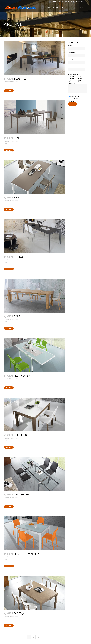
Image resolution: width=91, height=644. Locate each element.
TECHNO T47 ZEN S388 (28, 554)
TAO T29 (19, 613)
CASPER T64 (21, 495)
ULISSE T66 (21, 435)
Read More (9, 91)
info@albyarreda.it (62, 1)
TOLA (17, 316)
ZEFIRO (18, 257)
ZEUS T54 (20, 79)
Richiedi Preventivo (82, 1)
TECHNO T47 (22, 376)
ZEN (16, 138)
